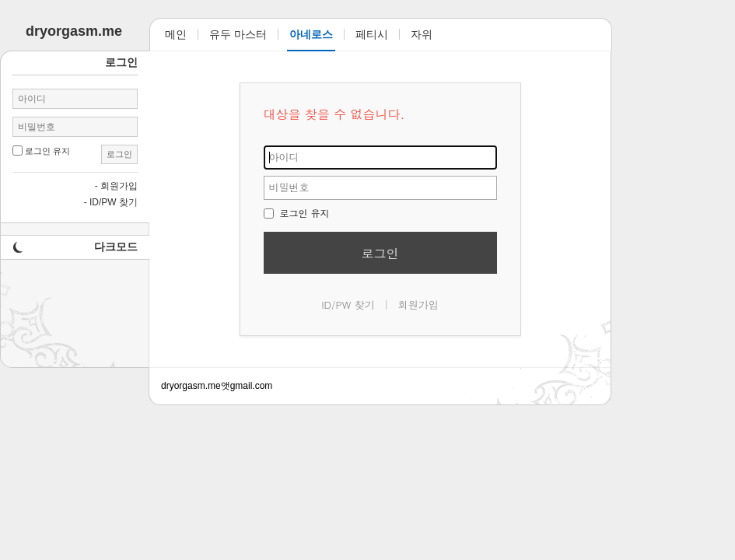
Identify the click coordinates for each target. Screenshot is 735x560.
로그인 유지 (297, 213)
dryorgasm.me (191, 386)
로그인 (380, 253)
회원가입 (418, 304)
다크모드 (116, 247)
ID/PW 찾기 (348, 304)
